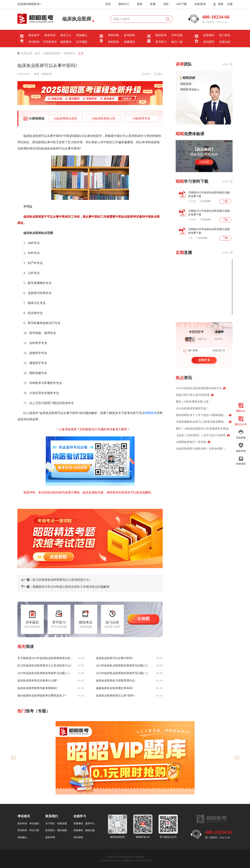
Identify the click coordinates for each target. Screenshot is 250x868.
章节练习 (161, 42)
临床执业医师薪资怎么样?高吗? (115, 696)
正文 (81, 53)
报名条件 (34, 35)
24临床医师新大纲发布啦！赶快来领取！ (201, 449)
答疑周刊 (69, 53)
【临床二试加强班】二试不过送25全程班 (201, 435)
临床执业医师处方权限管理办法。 (117, 681)
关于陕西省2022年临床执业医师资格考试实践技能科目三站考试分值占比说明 (45, 658)
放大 (158, 74)
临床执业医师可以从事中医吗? (115, 658)
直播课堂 (129, 42)
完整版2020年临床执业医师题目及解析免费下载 (209, 231)
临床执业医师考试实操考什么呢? (38, 681)
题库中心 (90, 823)
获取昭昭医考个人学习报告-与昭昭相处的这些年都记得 (204, 415)
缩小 (146, 74)
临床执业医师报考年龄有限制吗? (38, 688)
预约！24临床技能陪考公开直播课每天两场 (202, 429)
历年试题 (177, 35)
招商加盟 (62, 823)
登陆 (221, 4)
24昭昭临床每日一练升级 (191, 442)
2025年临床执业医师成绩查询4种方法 (199, 388)
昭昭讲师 (189, 78)
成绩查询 (66, 42)
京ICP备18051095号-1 (110, 861)
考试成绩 (34, 823)
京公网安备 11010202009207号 (136, 861)
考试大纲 (34, 830)
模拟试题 (90, 830)
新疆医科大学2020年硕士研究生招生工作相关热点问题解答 (65, 587)
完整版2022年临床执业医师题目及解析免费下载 (209, 194)
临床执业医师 (52, 53)
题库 (140, 4)
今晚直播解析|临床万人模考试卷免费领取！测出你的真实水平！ (204, 422)
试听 (166, 4)
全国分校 (225, 42)
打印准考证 (50, 42)
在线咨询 (200, 4)
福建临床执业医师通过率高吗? (115, 688)
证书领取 (82, 42)
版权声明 (50, 837)
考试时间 (34, 42)
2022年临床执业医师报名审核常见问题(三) (122, 666)
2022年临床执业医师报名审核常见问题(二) (43, 673)
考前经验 (113, 35)
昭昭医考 (47, 74)
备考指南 (129, 35)
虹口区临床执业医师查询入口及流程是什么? (56, 580)
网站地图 (62, 830)
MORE (226, 64)
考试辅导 (209, 42)
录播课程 (78, 830)
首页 (108, 4)
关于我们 (50, 823)
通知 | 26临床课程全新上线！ (193, 402)
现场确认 (82, 35)
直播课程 (78, 823)
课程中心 (124, 4)
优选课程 (209, 35)
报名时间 (50, 35)
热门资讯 (225, 35)
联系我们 (50, 830)
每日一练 (177, 42)
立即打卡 (204, 360)
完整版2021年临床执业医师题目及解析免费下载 (209, 213)
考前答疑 (113, 42)
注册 (230, 4)
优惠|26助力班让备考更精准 (193, 395)
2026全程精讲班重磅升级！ (192, 408)
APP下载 (182, 4)
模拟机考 (161, 35)
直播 (153, 4)
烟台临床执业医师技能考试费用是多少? (42, 696)
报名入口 (66, 35)
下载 (225, 201)
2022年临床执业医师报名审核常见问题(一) (122, 673)
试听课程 (78, 837)
